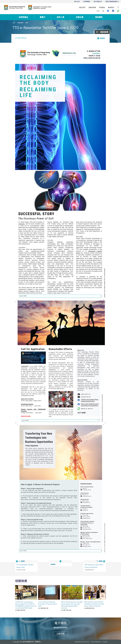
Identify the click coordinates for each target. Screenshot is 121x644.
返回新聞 (102, 38)
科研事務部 (87, 2)
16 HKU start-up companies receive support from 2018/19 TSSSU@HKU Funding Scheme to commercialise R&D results (26, 605)
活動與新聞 (20, 23)
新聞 (27, 23)
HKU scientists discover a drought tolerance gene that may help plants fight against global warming (72, 605)
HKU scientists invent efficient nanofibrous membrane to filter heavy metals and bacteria (94, 604)
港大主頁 (77, 2)
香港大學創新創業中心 (112, 2)
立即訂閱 (61, 634)
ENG (98, 11)
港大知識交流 (98, 2)
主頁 (14, 23)
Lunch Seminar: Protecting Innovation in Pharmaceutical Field (47, 604)
